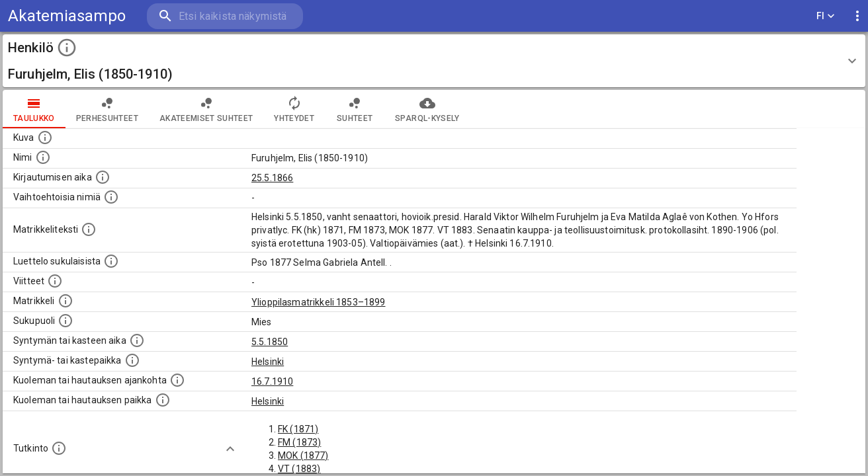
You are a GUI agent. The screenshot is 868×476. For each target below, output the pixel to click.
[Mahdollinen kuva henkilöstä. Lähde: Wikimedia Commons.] (45, 138)
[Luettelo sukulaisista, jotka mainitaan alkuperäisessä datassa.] (111, 261)
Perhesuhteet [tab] (107, 109)
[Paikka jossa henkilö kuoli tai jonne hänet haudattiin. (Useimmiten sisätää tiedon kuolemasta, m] (163, 400)
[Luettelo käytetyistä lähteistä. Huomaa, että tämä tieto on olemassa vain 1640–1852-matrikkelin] (55, 281)
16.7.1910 (272, 381)
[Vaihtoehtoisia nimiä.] (111, 197)
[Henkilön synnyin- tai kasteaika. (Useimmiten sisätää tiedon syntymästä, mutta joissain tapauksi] (137, 340)
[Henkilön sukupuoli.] (65, 321)
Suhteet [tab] (355, 109)
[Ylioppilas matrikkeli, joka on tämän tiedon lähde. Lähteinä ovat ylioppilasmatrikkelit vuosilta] (65, 301)
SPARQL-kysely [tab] (427, 109)
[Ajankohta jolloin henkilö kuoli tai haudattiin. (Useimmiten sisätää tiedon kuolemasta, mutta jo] (177, 380)
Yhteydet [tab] (294, 109)
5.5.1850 (270, 342)
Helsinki (268, 362)
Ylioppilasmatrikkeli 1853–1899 (319, 302)
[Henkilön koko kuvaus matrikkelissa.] (89, 229)
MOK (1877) (303, 456)
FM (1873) (299, 442)
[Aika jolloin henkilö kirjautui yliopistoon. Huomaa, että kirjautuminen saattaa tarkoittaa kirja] (103, 177)
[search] (225, 16)
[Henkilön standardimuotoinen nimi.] (43, 157)
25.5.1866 (272, 178)
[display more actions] (857, 16)
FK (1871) (298, 429)
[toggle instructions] (67, 48)
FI (826, 16)
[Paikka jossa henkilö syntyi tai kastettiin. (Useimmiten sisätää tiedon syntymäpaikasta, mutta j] (132, 360)
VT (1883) (299, 469)
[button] (434, 61)
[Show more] (230, 449)
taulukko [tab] (34, 109)
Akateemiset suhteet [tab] (206, 109)
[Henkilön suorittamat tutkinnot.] (59, 448)
